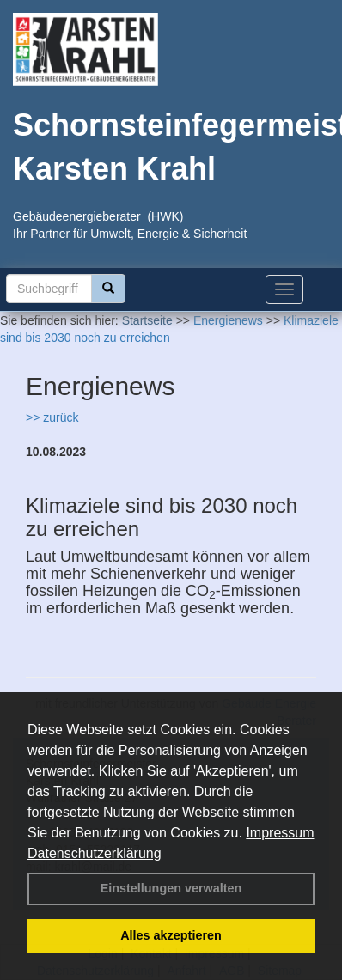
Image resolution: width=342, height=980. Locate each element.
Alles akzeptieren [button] (171, 935)
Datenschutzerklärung (95, 853)
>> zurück (52, 417)
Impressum (280, 833)
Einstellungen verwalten (171, 888)
